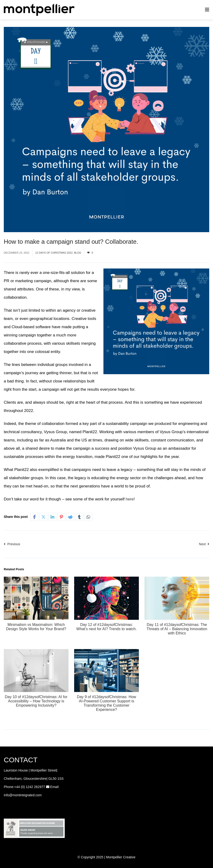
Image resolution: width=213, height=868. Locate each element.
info (6, 795)
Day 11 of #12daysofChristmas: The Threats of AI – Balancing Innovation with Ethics (177, 629)
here (130, 499)
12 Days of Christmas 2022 (54, 253)
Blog (78, 253)
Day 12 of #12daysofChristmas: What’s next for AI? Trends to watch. (106, 627)
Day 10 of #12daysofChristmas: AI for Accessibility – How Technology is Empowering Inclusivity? (36, 701)
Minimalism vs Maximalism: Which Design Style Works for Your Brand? (36, 627)
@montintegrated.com (26, 795)
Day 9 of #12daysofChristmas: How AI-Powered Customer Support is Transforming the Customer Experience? (107, 703)
